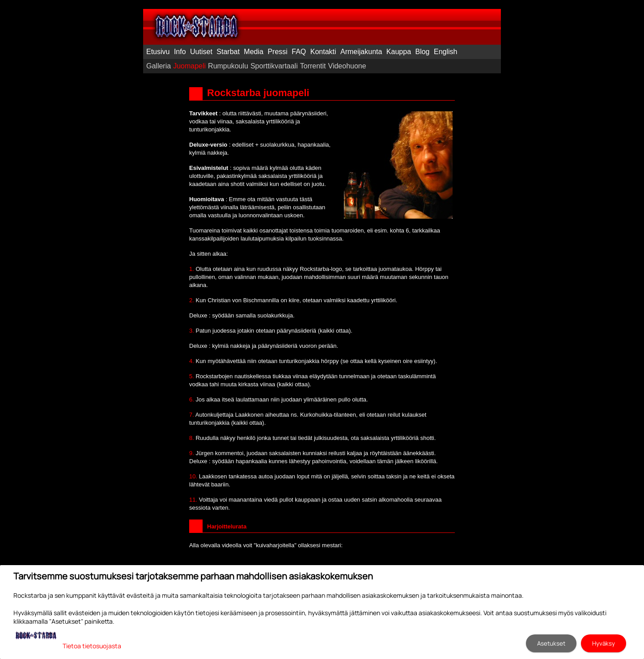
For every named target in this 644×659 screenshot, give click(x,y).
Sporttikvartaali (274, 66)
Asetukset (551, 643)
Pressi (277, 52)
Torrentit (313, 66)
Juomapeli (189, 66)
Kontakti (323, 52)
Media (254, 52)
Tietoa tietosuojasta (92, 646)
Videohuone (347, 66)
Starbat (228, 52)
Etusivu (158, 52)
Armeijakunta (361, 52)
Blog (422, 52)
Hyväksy (604, 643)
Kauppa (399, 52)
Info (180, 52)
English (445, 52)
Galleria (159, 66)
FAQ (299, 52)
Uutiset (201, 52)
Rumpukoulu (228, 66)
